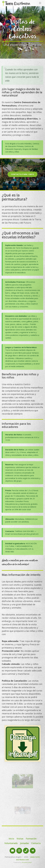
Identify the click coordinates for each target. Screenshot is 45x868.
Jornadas (24, 843)
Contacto (36, 843)
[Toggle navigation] (40, 3)
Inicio (11, 839)
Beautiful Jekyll (27, 862)
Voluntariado (11, 843)
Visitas (20, 839)
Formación (31, 839)
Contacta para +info (22, 174)
